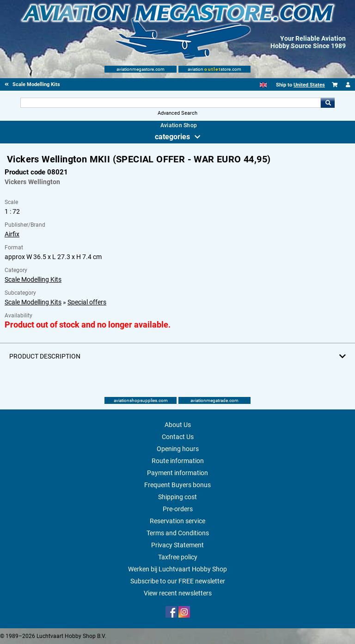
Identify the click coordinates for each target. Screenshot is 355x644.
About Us (178, 425)
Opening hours (178, 449)
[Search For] (170, 103)
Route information (178, 461)
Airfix (12, 234)
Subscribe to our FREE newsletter (178, 581)
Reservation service (177, 521)
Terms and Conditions (178, 533)
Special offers (87, 302)
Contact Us (178, 437)
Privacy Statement (177, 545)
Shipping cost (177, 497)
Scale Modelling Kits (33, 279)
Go (328, 103)
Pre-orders (178, 509)
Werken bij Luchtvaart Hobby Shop (177, 569)
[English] (263, 85)
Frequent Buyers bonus (177, 485)
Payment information (177, 473)
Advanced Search (177, 113)
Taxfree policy (178, 557)
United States (309, 85)
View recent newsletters (178, 593)
